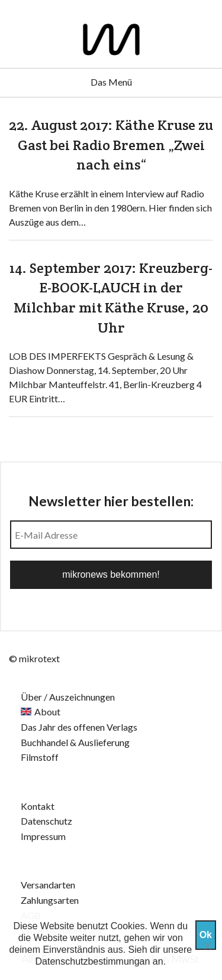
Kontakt (38, 806)
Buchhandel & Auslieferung (75, 742)
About (47, 712)
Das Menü (111, 82)
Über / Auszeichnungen (68, 697)
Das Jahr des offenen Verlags (79, 727)
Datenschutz (46, 821)
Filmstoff (40, 757)
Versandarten (48, 885)
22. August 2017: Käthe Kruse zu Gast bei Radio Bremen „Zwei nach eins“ (111, 145)
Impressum (43, 836)
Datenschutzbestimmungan (93, 961)
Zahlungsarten (50, 900)
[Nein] (207, 946)
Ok (206, 935)
